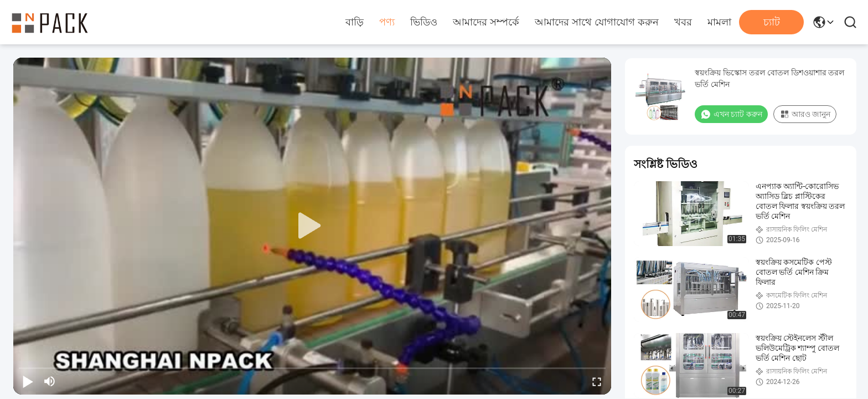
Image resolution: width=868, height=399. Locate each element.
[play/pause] (28, 381)
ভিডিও (424, 22)
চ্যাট (772, 22)
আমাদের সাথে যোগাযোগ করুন (597, 22)
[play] (312, 226)
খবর (683, 22)
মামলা (719, 22)
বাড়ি (355, 22)
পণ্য (387, 22)
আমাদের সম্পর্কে (486, 22)
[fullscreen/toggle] (597, 381)
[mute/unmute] (50, 381)
